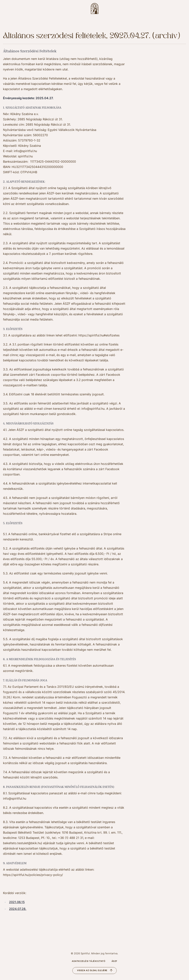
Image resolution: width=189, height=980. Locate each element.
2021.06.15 (17, 902)
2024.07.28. (18, 909)
